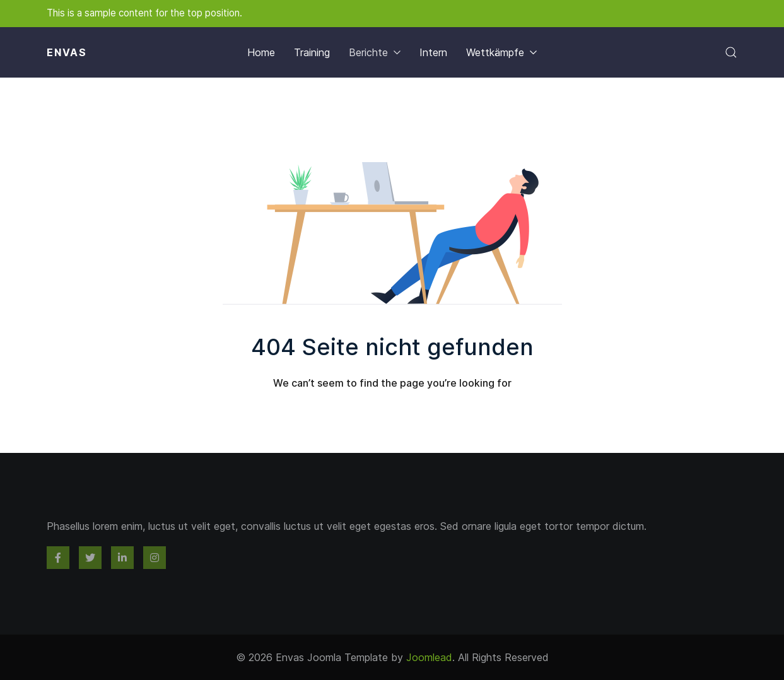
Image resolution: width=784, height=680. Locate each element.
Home (261, 52)
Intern (433, 52)
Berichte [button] (375, 52)
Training (312, 52)
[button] (731, 52)
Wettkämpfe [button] (501, 52)
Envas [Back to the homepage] (67, 52)
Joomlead (429, 657)
